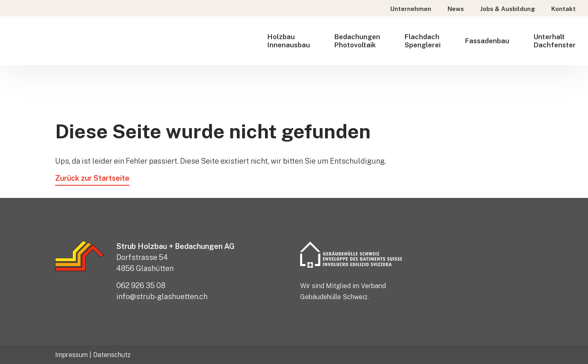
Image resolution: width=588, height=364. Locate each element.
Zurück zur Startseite (92, 178)
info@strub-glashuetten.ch (162, 296)
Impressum (71, 355)
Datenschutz (112, 355)
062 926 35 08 (141, 285)
